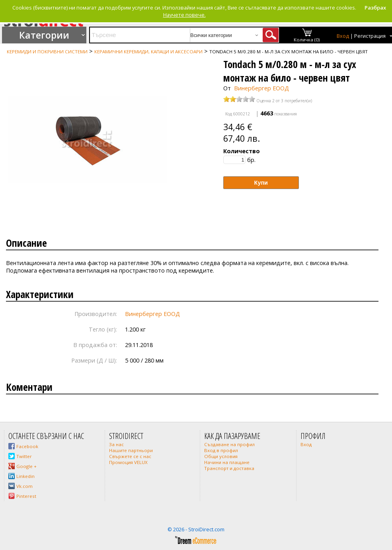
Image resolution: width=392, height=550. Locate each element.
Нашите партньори (131, 450)
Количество (242, 151)
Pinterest (26, 496)
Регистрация (370, 36)
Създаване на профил (229, 444)
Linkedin (25, 476)
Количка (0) (307, 40)
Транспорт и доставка (229, 468)
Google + (26, 466)
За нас (116, 444)
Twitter (24, 456)
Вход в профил (221, 450)
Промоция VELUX (128, 462)
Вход (343, 36)
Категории (44, 35)
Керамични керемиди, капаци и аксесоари (148, 52)
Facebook (27, 446)
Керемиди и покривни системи (47, 52)
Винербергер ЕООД (261, 88)
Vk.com (24, 486)
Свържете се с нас (130, 456)
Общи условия (221, 456)
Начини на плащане (227, 462)
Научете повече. (184, 15)
